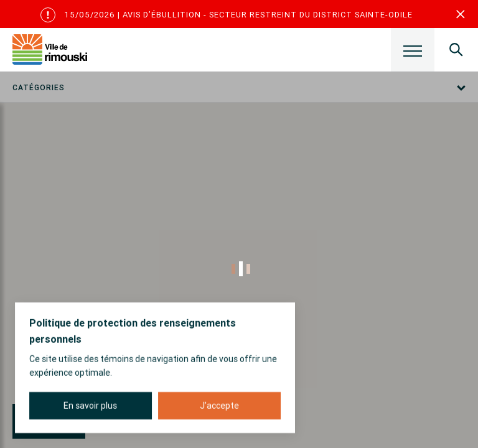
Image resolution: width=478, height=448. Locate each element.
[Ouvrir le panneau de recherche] (456, 50)
